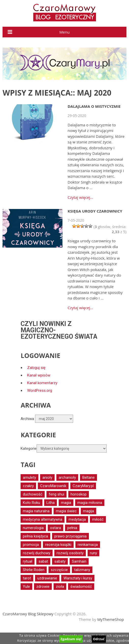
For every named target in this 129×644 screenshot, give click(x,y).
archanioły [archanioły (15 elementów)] (67, 477)
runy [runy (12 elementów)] (93, 553)
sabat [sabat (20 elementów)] (43, 561)
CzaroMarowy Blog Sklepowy (28, 614)
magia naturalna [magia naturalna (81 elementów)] (36, 511)
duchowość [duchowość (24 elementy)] (33, 494)
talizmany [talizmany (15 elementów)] (82, 570)
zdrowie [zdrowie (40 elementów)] (43, 587)
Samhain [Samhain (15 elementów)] (79, 561)
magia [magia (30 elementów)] (66, 503)
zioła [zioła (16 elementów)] (60, 587)
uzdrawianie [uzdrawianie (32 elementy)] (47, 578)
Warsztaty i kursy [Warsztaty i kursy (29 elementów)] (78, 578)
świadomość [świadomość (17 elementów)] (81, 587)
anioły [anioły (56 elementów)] (47, 477)
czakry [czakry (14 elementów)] (28, 486)
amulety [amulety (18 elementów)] (29, 477)
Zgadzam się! (71, 639)
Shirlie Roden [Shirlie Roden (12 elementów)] (34, 570)
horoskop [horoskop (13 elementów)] (79, 494)
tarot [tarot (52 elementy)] (27, 578)
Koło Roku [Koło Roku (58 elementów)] (31, 503)
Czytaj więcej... (80, 197)
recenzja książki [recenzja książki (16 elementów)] (58, 545)
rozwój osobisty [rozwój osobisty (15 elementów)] (70, 553)
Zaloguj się (36, 368)
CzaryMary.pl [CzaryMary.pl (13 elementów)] (83, 486)
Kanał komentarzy (42, 383)
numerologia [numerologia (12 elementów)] (33, 528)
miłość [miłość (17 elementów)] (98, 519)
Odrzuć (99, 639)
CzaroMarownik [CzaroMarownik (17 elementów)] (53, 486)
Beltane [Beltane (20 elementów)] (88, 477)
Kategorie (29, 448)
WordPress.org (40, 391)
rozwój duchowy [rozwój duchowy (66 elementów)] (37, 553)
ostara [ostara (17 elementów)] (55, 528)
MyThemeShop (111, 619)
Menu (64, 32)
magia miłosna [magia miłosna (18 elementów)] (90, 503)
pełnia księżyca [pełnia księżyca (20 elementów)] (35, 536)
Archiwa (27, 419)
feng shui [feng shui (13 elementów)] (57, 494)
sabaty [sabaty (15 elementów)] (60, 561)
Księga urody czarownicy (95, 211)
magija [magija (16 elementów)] (88, 511)
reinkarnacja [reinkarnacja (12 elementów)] (88, 545)
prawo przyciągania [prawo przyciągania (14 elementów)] (70, 536)
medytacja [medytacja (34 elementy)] (77, 519)
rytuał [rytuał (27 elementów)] (28, 561)
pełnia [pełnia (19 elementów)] (72, 528)
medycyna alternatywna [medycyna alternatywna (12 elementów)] (43, 519)
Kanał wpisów (39, 375)
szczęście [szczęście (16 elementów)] (59, 570)
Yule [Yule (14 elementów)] (26, 587)
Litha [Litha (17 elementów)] (51, 503)
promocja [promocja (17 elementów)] (31, 545)
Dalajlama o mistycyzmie (94, 106)
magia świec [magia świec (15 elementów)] (66, 511)
